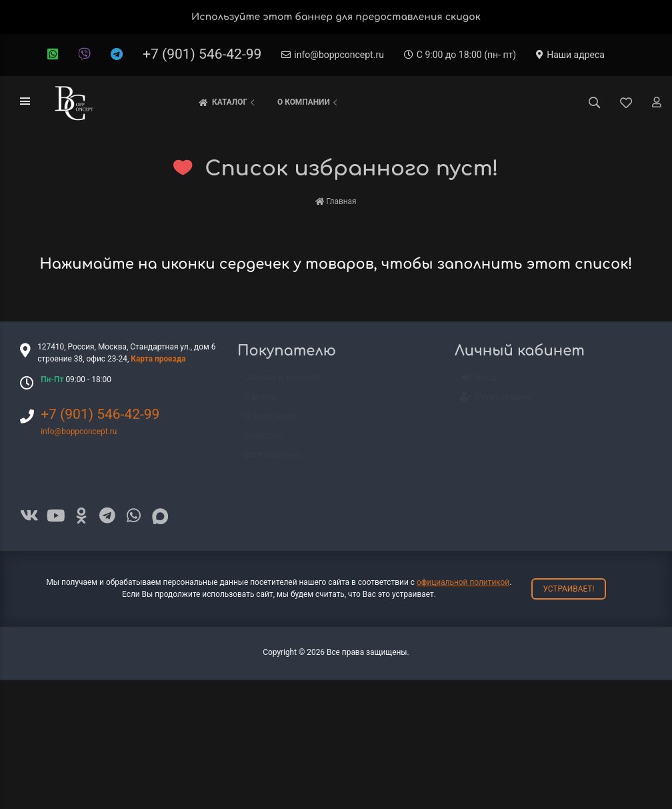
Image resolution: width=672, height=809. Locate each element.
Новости (263, 442)
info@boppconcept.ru (333, 55)
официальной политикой (463, 582)
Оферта (260, 403)
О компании (309, 102)
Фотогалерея (272, 461)
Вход (479, 384)
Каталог (228, 103)
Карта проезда (158, 359)
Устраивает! (568, 589)
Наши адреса (570, 55)
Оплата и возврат (283, 383)
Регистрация (496, 403)
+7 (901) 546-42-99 (202, 54)
